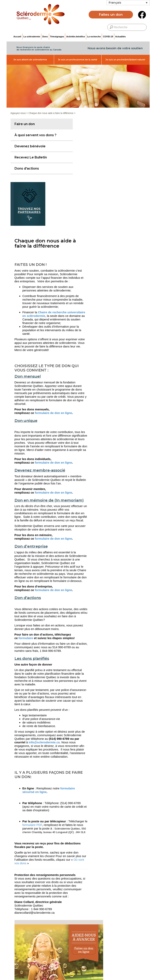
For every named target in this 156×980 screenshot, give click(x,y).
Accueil (17, 37)
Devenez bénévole (30, 146)
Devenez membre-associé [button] (40, 470)
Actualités (121, 37)
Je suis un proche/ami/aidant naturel (125, 60)
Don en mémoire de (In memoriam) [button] (49, 500)
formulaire (26, 638)
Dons (45, 37)
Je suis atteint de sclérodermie (30, 60)
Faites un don (111, 14)
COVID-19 (108, 37)
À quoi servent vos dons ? (35, 135)
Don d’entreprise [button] (31, 546)
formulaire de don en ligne (53, 413)
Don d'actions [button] (28, 598)
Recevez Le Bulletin (31, 157)
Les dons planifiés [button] (32, 659)
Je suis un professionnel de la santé (78, 60)
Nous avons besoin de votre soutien (115, 48)
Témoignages (57, 37)
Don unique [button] (26, 421)
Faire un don (25, 124)
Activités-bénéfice (76, 37)
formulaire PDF (32, 825)
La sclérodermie (32, 37)
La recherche (94, 37)
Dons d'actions (27, 168)
